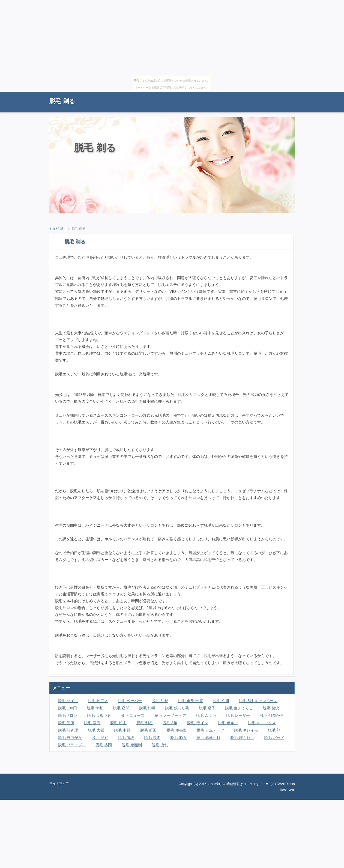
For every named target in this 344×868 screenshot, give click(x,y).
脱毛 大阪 (96, 730)
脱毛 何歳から (272, 715)
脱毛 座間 (121, 708)
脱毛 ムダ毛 (206, 715)
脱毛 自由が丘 (70, 738)
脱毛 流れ (160, 745)
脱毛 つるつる (99, 715)
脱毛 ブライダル (72, 745)
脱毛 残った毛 (177, 708)
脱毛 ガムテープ (210, 730)
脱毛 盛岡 (104, 745)
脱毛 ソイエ (68, 701)
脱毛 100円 (68, 708)
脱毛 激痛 (92, 723)
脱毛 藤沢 (271, 708)
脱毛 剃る (62, 101)
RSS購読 (257, 94)
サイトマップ (283, 94)
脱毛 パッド (274, 738)
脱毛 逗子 (207, 708)
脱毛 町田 (148, 730)
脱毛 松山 (118, 723)
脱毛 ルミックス (262, 723)
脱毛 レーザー (238, 715)
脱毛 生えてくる (239, 708)
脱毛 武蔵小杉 (208, 738)
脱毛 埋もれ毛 (242, 738)
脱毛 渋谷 (100, 738)
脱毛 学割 (95, 708)
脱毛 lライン (198, 723)
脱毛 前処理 (68, 730)
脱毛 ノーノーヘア (170, 715)
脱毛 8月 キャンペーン (258, 701)
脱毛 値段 (126, 738)
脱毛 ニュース (133, 715)
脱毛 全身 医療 (190, 701)
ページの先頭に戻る (276, 769)
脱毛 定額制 (132, 745)
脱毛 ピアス (98, 701)
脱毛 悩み (178, 738)
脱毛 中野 (122, 730)
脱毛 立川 (221, 701)
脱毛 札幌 (147, 708)
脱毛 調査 (152, 738)
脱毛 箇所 (66, 723)
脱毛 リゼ (160, 701)
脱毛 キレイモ (246, 730)
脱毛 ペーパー (130, 701)
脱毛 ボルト (228, 723)
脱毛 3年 (170, 723)
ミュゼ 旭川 (58, 229)
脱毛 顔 (274, 730)
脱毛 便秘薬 (177, 730)
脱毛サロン (68, 715)
